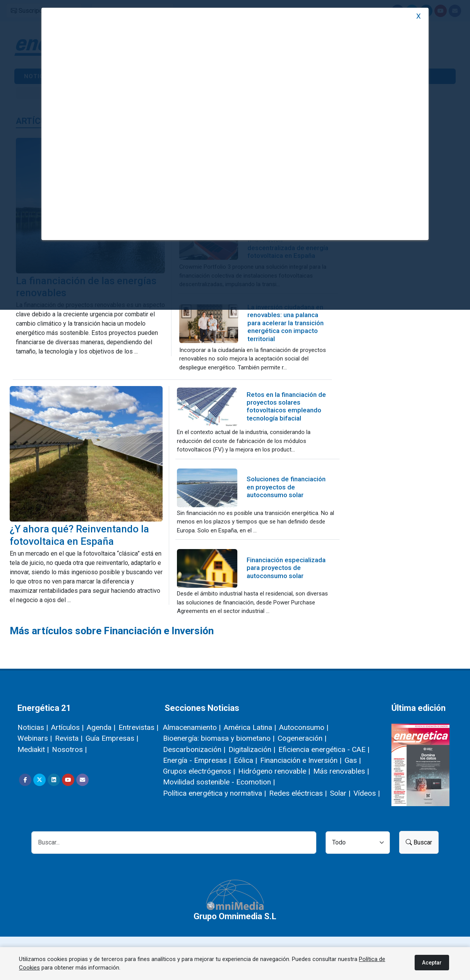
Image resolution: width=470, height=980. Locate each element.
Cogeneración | (302, 738)
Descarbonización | (194, 749)
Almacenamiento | (192, 727)
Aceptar (432, 963)
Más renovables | (341, 771)
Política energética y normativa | (214, 793)
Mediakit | (33, 749)
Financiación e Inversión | (301, 760)
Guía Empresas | (112, 738)
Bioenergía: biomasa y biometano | (219, 738)
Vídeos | (367, 793)
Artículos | (67, 727)
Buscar (419, 842)
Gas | (353, 760)
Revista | (69, 738)
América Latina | (250, 727)
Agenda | (101, 727)
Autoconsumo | (304, 727)
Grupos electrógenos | (199, 771)
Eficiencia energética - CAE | (324, 749)
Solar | (340, 793)
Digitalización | (252, 749)
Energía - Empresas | (197, 760)
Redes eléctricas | (298, 793)
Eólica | (245, 760)
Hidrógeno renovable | (274, 771)
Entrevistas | (138, 727)
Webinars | (35, 738)
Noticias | (33, 727)
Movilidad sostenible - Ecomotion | (219, 782)
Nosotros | (69, 749)
